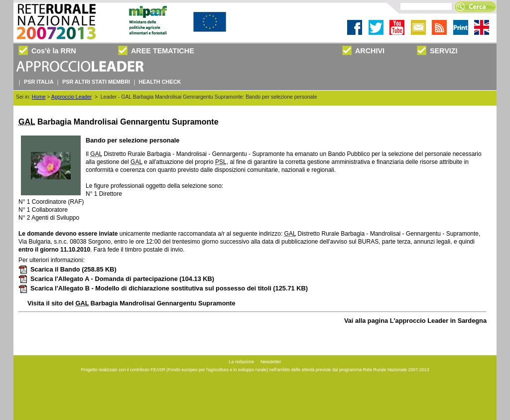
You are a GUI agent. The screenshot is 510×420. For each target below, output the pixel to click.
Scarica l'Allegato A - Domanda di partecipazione (116, 279)
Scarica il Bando (67, 269)
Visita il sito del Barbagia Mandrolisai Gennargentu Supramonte (131, 303)
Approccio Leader (71, 97)
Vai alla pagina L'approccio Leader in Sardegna (415, 321)
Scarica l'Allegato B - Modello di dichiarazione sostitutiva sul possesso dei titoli (163, 288)
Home (39, 97)
